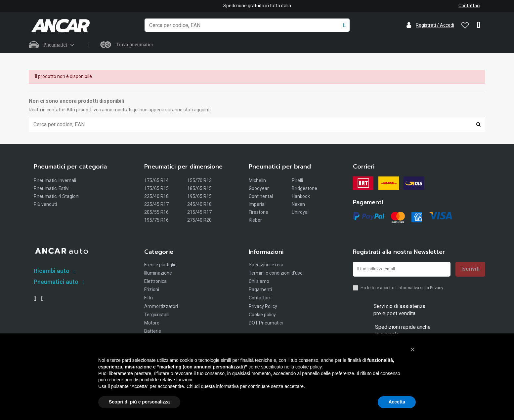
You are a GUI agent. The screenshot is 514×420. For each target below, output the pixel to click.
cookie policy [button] (308, 367)
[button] (412, 349)
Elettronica (155, 282)
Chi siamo (259, 282)
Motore (152, 324)
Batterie (153, 332)
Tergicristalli (157, 315)
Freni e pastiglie (160, 265)
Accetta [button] (397, 402)
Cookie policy (262, 315)
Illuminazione (158, 274)
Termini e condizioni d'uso (276, 274)
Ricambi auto (52, 271)
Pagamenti (260, 290)
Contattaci (469, 6)
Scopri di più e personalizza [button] (139, 402)
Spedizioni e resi (266, 265)
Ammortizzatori (161, 307)
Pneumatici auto (56, 282)
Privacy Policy (263, 307)
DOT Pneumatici (266, 324)
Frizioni (152, 290)
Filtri (149, 299)
